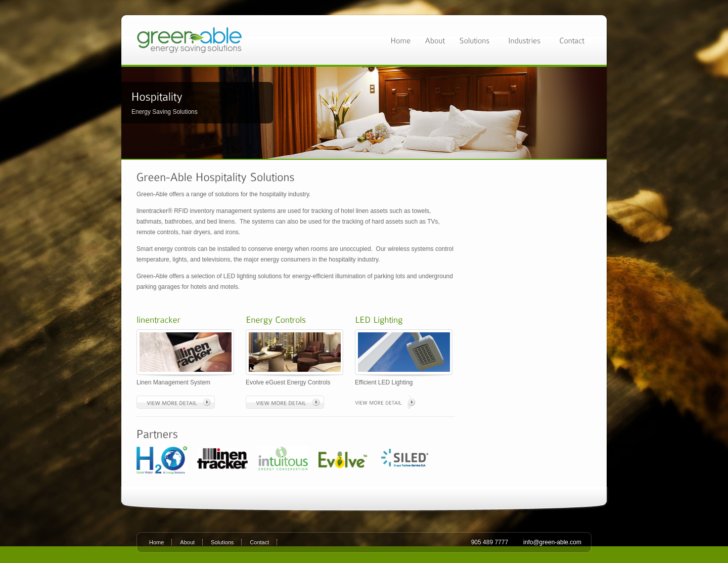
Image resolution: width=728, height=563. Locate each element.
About (187, 542)
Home (156, 542)
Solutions (222, 542)
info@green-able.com (552, 542)
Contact (259, 542)
